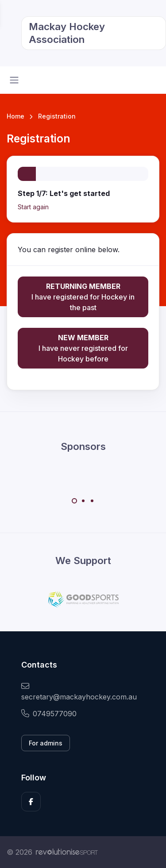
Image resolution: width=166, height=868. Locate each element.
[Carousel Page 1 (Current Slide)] (74, 501)
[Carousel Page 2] (83, 501)
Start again (33, 207)
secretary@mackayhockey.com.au (79, 692)
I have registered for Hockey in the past (83, 296)
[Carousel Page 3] (92, 501)
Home (15, 116)
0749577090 (49, 714)
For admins (46, 743)
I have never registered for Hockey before (83, 348)
